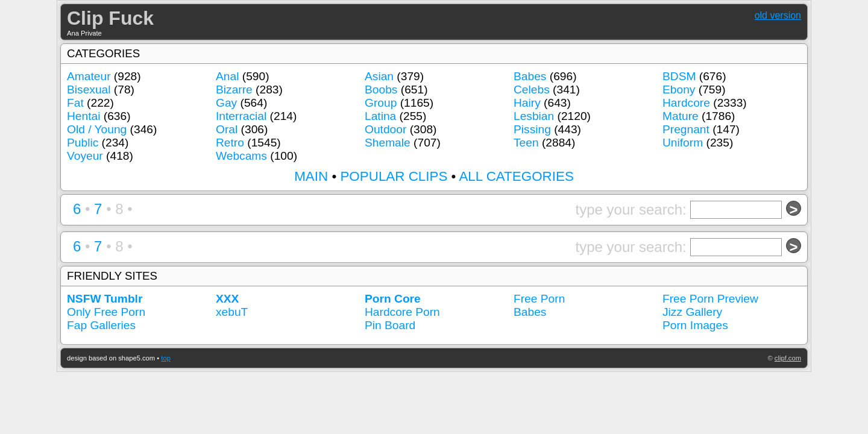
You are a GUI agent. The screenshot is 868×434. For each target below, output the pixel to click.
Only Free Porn (106, 312)
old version (778, 15)
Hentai (83, 116)
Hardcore (686, 103)
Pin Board (390, 325)
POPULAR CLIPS (394, 176)
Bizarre (234, 90)
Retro (230, 143)
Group (381, 103)
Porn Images (695, 325)
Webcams (241, 156)
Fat (75, 103)
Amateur (89, 76)
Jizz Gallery (692, 312)
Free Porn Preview (710, 299)
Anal (227, 76)
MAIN (311, 176)
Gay (226, 103)
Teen (526, 143)
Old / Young (97, 129)
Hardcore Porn (402, 312)
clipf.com (788, 358)
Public (83, 143)
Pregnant (686, 129)
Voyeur (85, 156)
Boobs (381, 90)
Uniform (683, 143)
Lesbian (534, 116)
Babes (530, 76)
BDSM (679, 76)
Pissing (532, 129)
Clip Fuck (110, 18)
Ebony (679, 90)
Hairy (527, 103)
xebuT (232, 312)
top (166, 358)
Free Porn (539, 299)
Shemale (388, 143)
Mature (681, 116)
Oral (227, 129)
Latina (380, 116)
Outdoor (385, 129)
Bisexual (89, 90)
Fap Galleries (101, 325)
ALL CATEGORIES (516, 176)
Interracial (241, 116)
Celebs (532, 90)
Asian (379, 76)
